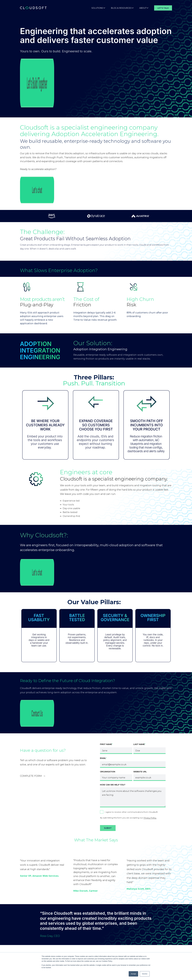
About (144, 8)
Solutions (98, 8)
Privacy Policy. (150, 717)
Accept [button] (133, 974)
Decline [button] (145, 974)
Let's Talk (163, 8)
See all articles (96, 915)
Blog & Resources (122, 8)
